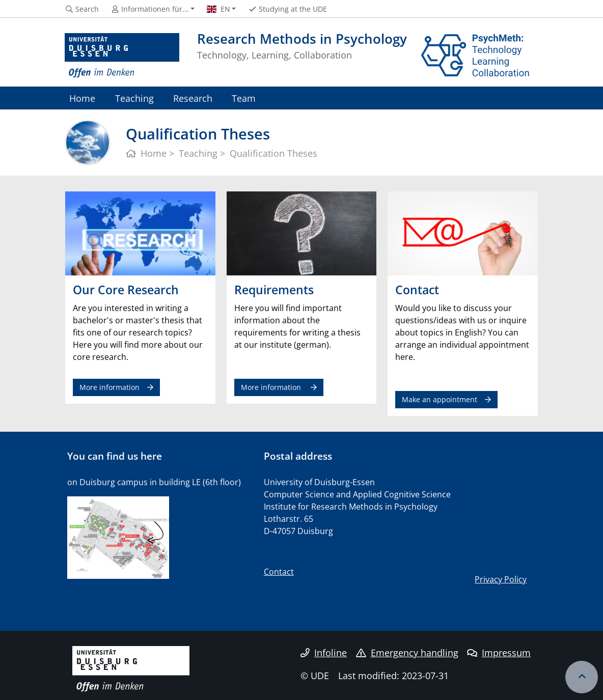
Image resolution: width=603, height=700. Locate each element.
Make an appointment (440, 399)
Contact (279, 572)
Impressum (499, 653)
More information (109, 387)
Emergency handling (407, 653)
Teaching (134, 98)
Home (82, 98)
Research (193, 98)
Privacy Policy (501, 579)
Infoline (324, 653)
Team (244, 98)
